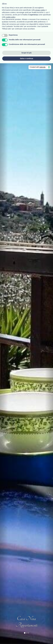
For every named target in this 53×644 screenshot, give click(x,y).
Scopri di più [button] (26, 53)
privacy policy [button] (40, 10)
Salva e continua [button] (26, 58)
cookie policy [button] (10, 17)
